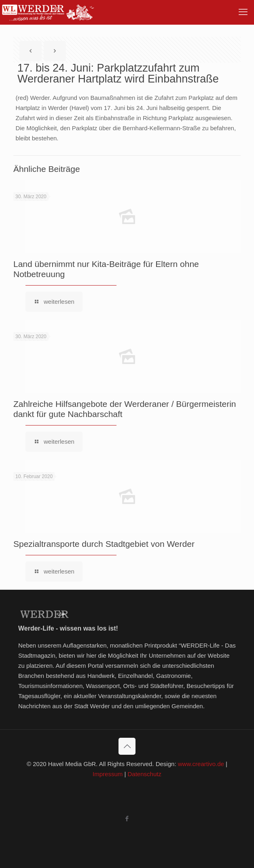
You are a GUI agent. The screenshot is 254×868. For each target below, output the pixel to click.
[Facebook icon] (127, 818)
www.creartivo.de (201, 764)
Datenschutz (145, 774)
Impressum (108, 774)
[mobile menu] (243, 12)
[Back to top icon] (127, 746)
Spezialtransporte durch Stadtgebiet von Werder (104, 544)
